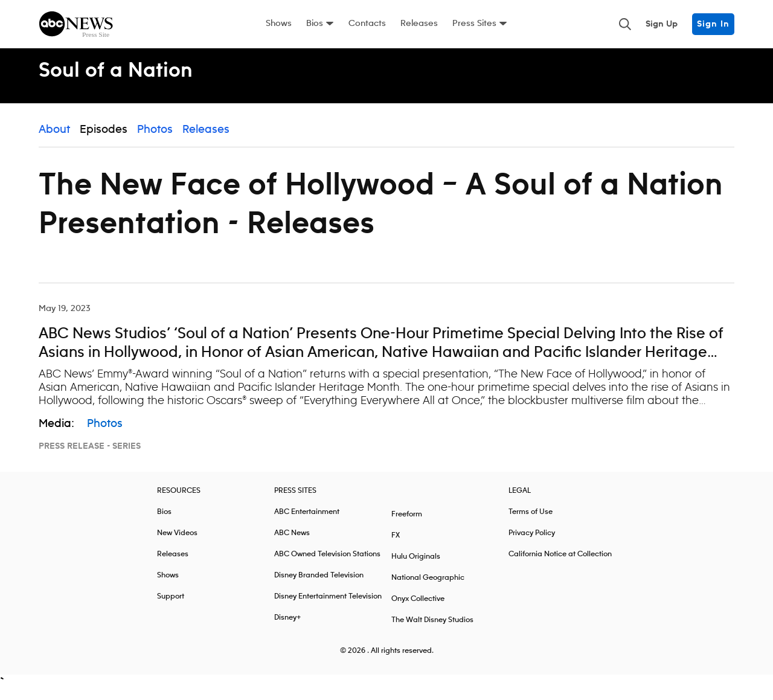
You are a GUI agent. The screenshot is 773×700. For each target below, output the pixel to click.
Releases (419, 24)
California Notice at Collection (560, 563)
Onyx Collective (418, 608)
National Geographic (428, 587)
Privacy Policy (532, 542)
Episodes (104, 139)
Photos (155, 139)
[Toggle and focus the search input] (625, 24)
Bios (315, 24)
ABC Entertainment (307, 521)
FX (396, 544)
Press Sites (474, 24)
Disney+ (288, 627)
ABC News (292, 542)
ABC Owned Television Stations (327, 563)
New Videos (177, 542)
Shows (279, 24)
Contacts (367, 24)
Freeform (407, 523)
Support (171, 605)
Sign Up (662, 24)
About (54, 139)
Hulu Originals (416, 566)
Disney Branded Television (319, 584)
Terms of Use (531, 521)
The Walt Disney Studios (432, 629)
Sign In (713, 24)
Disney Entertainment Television (328, 605)
